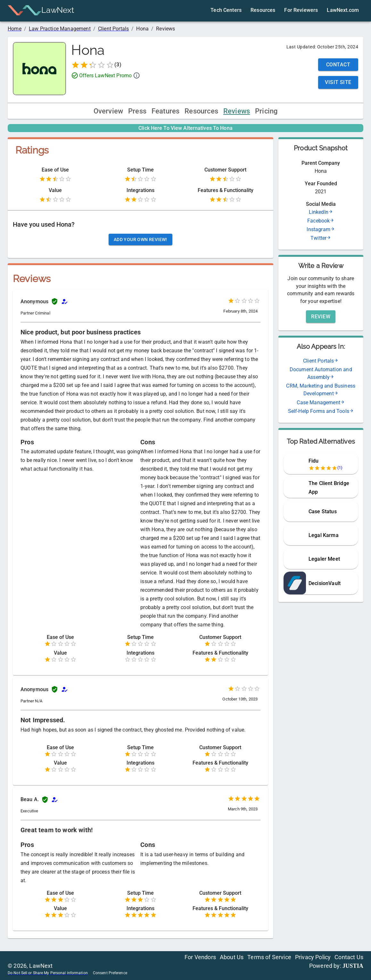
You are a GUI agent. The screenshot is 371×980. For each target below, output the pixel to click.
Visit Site (338, 82)
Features (165, 111)
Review (321, 317)
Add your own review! (140, 239)
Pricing (266, 111)
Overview (108, 111)
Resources (201, 111)
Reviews (237, 111)
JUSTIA (353, 966)
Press (137, 111)
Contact (338, 65)
